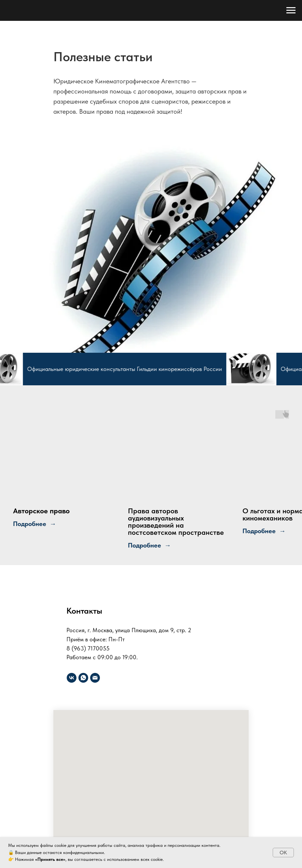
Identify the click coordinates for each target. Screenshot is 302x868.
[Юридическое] (83, 678)
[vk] (72, 678)
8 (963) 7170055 (88, 648)
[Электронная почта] (95, 678)
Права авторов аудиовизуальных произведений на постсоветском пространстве (176, 521)
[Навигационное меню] (291, 10)
